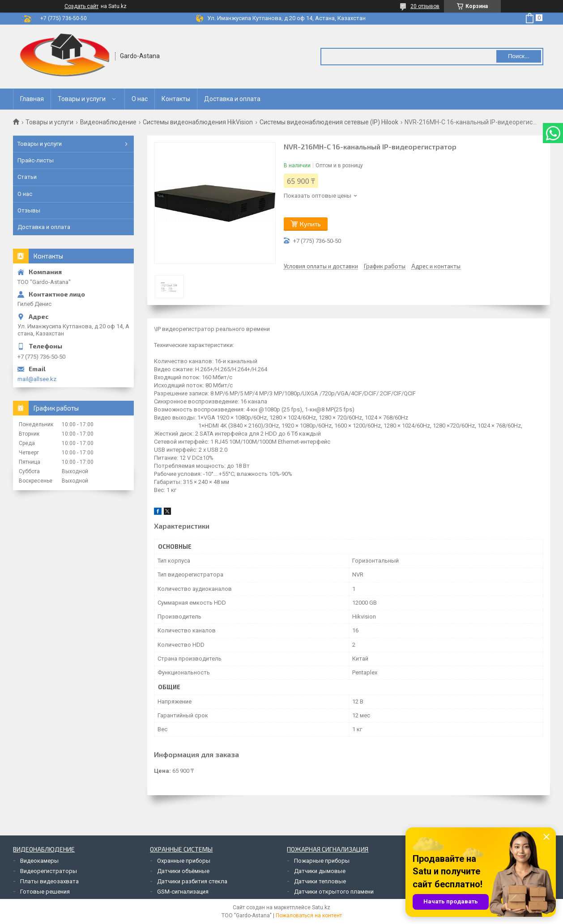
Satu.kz (321, 907)
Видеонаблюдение (108, 122)
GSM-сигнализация (183, 892)
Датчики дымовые (320, 871)
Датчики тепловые (320, 881)
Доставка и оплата (232, 99)
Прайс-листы (36, 160)
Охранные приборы (184, 861)
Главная (32, 99)
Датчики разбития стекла (192, 881)
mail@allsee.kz (37, 379)
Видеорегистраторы (49, 871)
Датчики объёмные (183, 871)
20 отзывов (425, 6)
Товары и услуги (82, 99)
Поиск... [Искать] (519, 56)
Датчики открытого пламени (334, 892)
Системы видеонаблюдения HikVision (198, 122)
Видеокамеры (39, 861)
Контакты (176, 99)
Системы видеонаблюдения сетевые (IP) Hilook (329, 122)
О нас (140, 99)
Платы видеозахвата (49, 881)
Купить (310, 224)
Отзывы (29, 210)
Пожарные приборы (322, 861)
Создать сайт (81, 6)
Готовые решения (45, 892)
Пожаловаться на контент (309, 916)
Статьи (27, 177)
